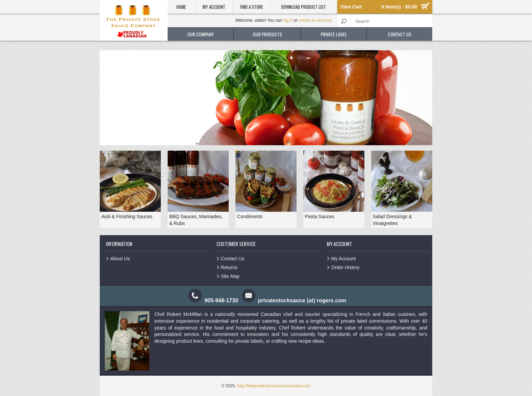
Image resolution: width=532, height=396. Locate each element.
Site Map (230, 276)
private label (334, 34)
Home (181, 7)
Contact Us (233, 259)
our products (267, 34)
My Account (214, 7)
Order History (345, 267)
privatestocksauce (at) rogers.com (302, 300)
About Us (120, 259)
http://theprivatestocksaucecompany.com (274, 386)
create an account (315, 20)
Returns (229, 267)
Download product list (304, 7)
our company (201, 34)
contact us (400, 34)
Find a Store (252, 7)
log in (288, 20)
